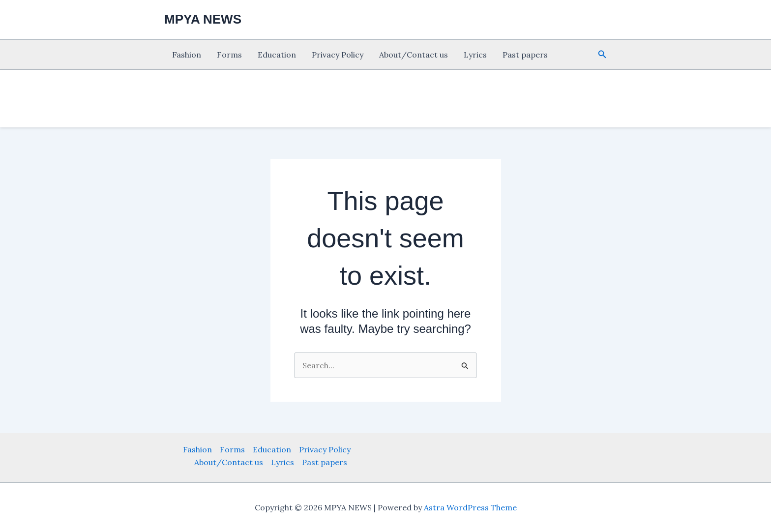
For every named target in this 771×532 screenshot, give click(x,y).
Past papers (525, 55)
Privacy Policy (338, 55)
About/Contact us (414, 55)
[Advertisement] (44, 207)
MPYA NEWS (203, 19)
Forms (229, 55)
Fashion (187, 55)
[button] (602, 55)
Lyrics (475, 55)
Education (277, 55)
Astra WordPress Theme (470, 507)
